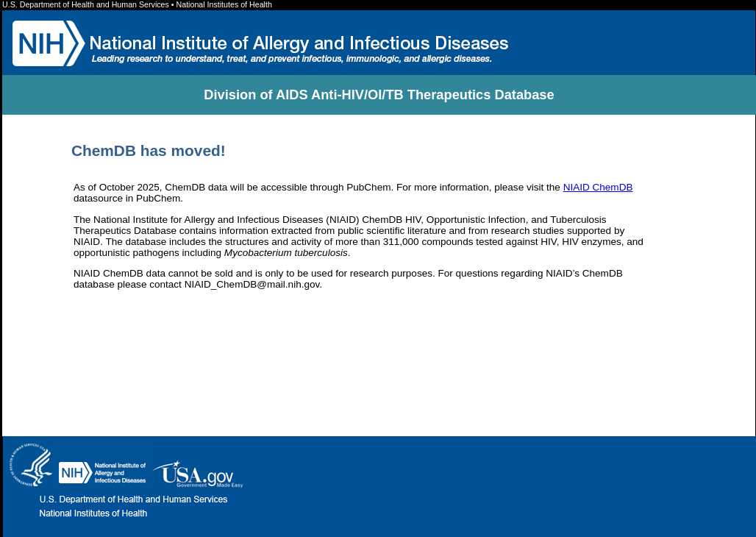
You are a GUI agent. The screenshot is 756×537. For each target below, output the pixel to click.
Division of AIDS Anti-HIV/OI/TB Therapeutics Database (379, 95)
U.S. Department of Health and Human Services (87, 4)
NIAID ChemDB (598, 187)
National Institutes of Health (224, 4)
